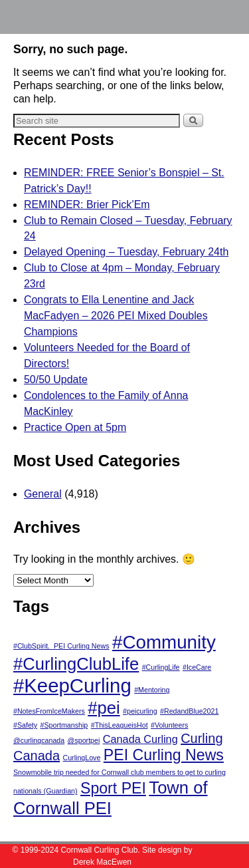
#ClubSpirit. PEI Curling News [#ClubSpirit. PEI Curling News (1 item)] (61, 646)
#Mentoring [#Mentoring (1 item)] (152, 690)
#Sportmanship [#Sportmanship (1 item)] (64, 725)
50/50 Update (56, 379)
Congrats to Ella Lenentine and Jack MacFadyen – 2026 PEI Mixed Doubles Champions (116, 316)
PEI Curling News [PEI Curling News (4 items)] (164, 755)
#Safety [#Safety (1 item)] (25, 725)
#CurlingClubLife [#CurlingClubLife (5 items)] (76, 664)
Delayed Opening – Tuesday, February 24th (126, 252)
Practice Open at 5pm (75, 427)
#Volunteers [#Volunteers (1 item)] (169, 725)
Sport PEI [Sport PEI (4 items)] (113, 788)
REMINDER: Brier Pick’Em (87, 205)
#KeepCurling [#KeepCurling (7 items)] (72, 685)
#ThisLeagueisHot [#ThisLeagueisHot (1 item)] (120, 725)
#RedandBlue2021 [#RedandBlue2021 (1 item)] (189, 711)
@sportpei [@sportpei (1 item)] (84, 740)
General (43, 494)
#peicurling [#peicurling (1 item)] (140, 711)
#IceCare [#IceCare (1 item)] (197, 667)
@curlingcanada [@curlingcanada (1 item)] (39, 740)
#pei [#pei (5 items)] (104, 708)
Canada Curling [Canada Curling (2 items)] (140, 739)
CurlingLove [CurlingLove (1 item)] (82, 758)
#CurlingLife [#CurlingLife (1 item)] (161, 667)
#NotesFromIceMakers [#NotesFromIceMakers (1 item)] (49, 711)
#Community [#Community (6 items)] (164, 642)
